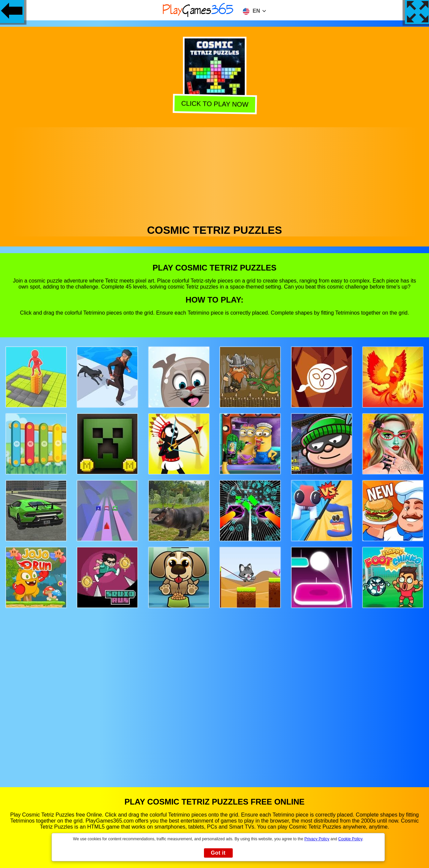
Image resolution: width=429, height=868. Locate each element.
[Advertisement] (215, 174)
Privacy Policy (317, 839)
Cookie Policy (350, 839)
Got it (218, 853)
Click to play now (215, 104)
